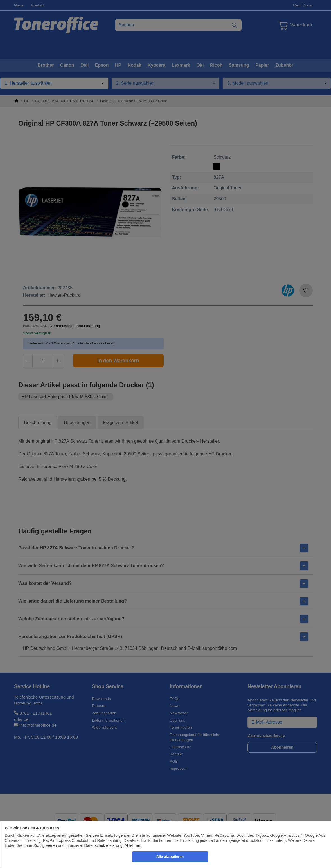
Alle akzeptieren (170, 857)
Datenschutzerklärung (103, 845)
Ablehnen (133, 845)
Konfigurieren (45, 845)
